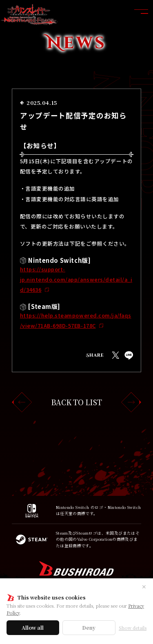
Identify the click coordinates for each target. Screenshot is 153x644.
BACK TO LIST (76, 402)
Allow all (33, 627)
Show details (133, 628)
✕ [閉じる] (144, 586)
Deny (89, 627)
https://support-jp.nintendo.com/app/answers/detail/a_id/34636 (76, 280)
